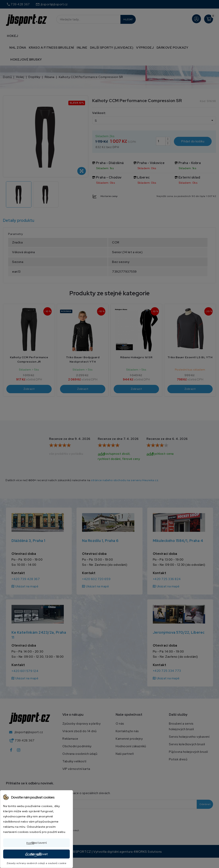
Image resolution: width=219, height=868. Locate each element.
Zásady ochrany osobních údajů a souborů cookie (36, 863)
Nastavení (37, 843)
